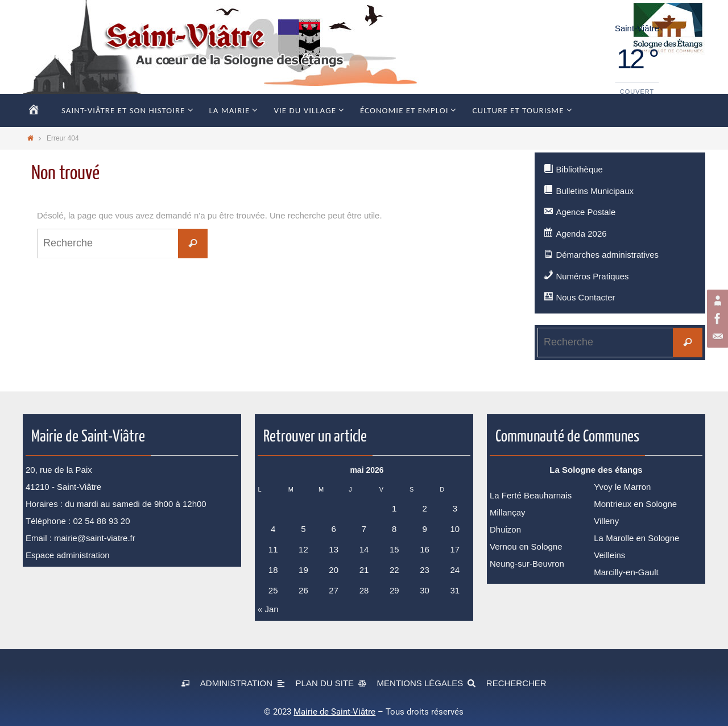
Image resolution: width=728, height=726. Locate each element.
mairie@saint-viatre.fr (95, 538)
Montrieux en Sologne (635, 504)
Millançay (508, 512)
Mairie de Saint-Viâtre (334, 712)
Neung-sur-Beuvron (527, 564)
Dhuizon (505, 529)
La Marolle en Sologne (636, 538)
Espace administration (68, 555)
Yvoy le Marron (622, 487)
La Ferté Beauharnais (531, 495)
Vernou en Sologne (526, 546)
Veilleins (609, 555)
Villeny (606, 521)
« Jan (268, 609)
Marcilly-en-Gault (626, 572)
